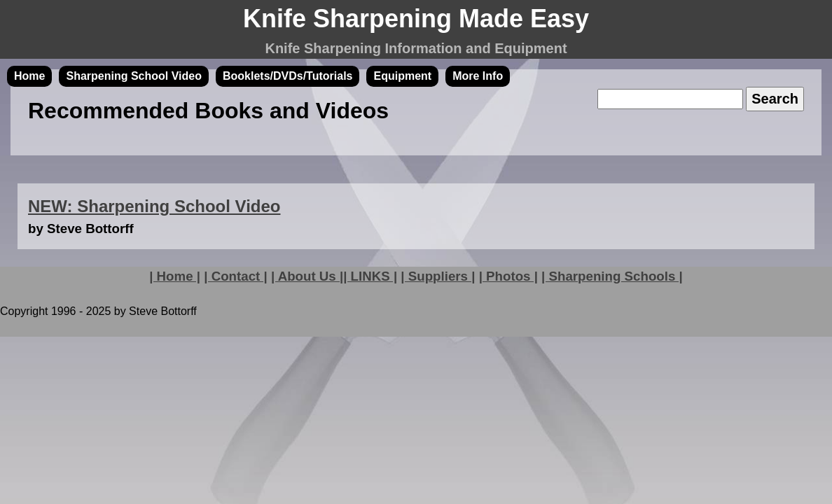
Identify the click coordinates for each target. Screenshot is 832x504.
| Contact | (235, 276)
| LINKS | (370, 276)
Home (29, 76)
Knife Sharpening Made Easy (416, 19)
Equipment (402, 76)
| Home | (175, 276)
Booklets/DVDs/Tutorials (288, 76)
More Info (478, 76)
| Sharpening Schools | (612, 276)
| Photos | (508, 276)
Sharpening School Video (134, 76)
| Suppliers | (438, 276)
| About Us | (307, 276)
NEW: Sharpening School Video (154, 206)
